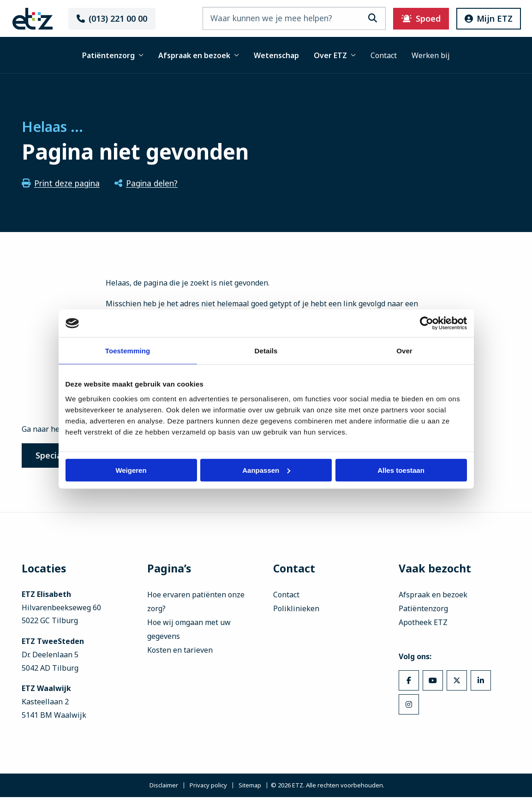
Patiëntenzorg (113, 55)
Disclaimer (164, 786)
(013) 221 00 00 (114, 18)
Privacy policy (208, 786)
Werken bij (431, 55)
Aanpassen (266, 470)
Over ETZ (335, 55)
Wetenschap (276, 55)
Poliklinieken (296, 609)
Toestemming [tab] (128, 351)
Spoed (417, 18)
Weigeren (131, 470)
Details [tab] (266, 351)
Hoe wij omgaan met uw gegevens (189, 630)
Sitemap (250, 786)
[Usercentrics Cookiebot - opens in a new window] (427, 323)
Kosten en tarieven (180, 651)
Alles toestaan (401, 470)
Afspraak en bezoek (199, 55)
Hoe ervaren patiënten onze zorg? (196, 602)
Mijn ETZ (485, 18)
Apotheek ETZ (423, 623)
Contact (384, 55)
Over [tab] (404, 351)
